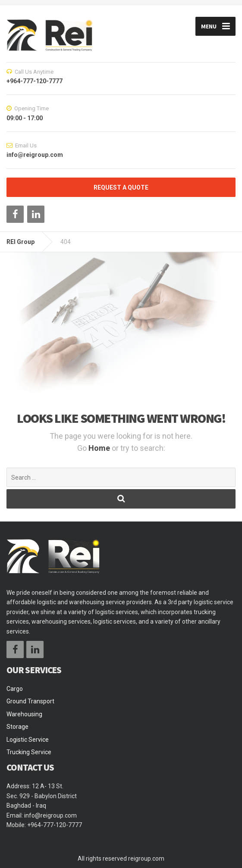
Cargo (15, 689)
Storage (17, 727)
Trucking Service (29, 752)
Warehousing (24, 714)
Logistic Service (28, 740)
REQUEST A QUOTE (121, 187)
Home (100, 448)
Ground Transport (30, 701)
